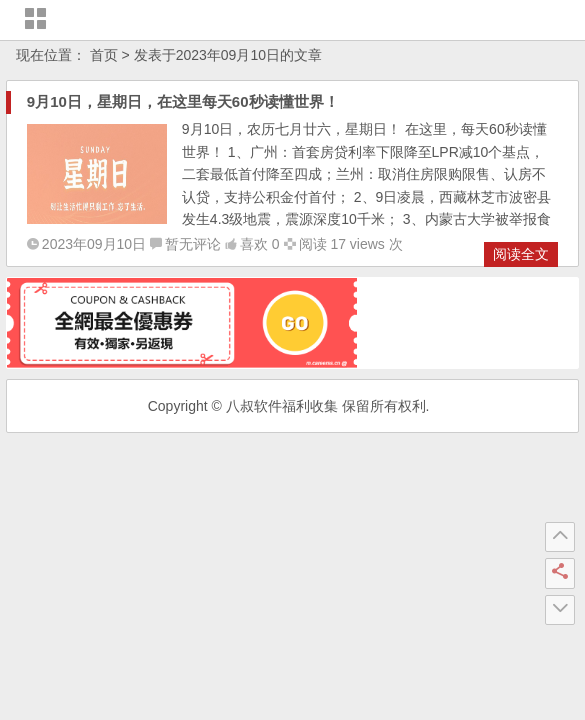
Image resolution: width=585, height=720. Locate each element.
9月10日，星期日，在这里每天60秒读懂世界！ (183, 101)
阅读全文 (521, 254)
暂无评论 (193, 244)
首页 (104, 55)
